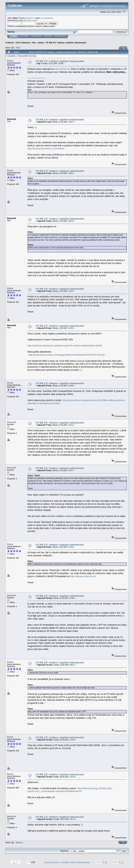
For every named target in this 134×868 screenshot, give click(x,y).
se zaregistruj (47, 18)
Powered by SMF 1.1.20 (54, 863)
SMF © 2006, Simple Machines (77, 863)
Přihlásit (48, 36)
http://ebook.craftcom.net (83, 576)
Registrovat (60, 36)
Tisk (123, 48)
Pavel (10, 61)
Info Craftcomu (23, 43)
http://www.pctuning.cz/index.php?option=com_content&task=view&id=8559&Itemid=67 (70, 790)
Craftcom (10, 43)
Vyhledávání (36, 36)
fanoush (12, 422)
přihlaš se (30, 18)
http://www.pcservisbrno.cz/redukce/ (46, 148)
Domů (14, 36)
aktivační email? (31, 20)
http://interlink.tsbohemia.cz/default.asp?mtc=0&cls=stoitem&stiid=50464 (65, 346)
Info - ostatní (38, 43)
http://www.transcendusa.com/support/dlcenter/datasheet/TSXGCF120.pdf (66, 355)
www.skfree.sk (62, 69)
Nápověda (24, 36)
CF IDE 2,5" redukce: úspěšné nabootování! (66, 43)
